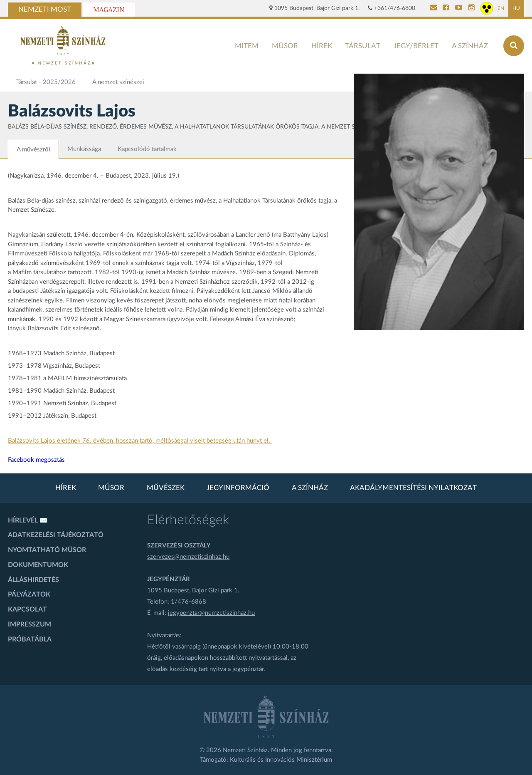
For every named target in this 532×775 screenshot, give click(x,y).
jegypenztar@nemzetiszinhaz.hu (211, 613)
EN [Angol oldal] (501, 8)
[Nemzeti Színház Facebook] (446, 8)
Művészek (166, 488)
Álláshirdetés (33, 580)
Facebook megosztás (36, 460)
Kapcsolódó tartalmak (147, 149)
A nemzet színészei (118, 82)
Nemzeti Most (45, 10)
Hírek (322, 46)
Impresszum (30, 624)
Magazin (109, 10)
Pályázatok (29, 594)
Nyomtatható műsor (47, 550)
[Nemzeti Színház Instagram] (472, 8)
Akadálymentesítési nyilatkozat (413, 488)
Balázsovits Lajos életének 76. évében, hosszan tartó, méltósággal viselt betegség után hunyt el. (140, 441)
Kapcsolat (27, 609)
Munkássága (84, 149)
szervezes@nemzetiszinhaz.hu (188, 557)
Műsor (285, 46)
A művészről (33, 150)
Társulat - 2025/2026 (46, 82)
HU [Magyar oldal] (516, 8)
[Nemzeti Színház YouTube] (459, 8)
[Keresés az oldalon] (514, 46)
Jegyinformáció (238, 488)
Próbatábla (30, 639)
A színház (470, 46)
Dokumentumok (38, 565)
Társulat (363, 46)
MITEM (247, 46)
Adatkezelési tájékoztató (56, 535)
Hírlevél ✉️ (28, 520)
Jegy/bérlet (416, 46)
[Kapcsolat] (433, 8)
